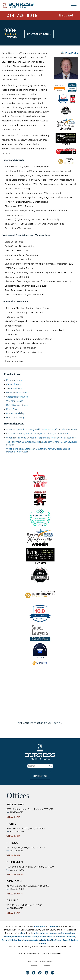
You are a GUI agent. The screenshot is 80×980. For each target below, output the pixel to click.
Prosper (54, 933)
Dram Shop (12, 409)
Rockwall (6, 940)
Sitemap (46, 966)
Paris (43, 926)
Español (66, 15)
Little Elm (46, 940)
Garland (42, 937)
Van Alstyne (35, 940)
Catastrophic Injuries (17, 397)
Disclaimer (35, 966)
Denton (8, 937)
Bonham (27, 937)
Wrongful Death (15, 401)
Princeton (45, 933)
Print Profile (70, 53)
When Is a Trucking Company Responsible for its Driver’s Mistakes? (41, 438)
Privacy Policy (46, 961)
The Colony (56, 940)
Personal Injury (14, 380)
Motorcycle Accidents (17, 393)
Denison (42, 943)
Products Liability (15, 413)
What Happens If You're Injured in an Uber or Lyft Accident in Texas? (42, 429)
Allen (37, 933)
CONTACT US (40, 776)
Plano (23, 933)
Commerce (60, 937)
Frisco (37, 926)
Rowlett (66, 940)
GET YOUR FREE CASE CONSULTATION (40, 723)
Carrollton (70, 933)
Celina (61, 933)
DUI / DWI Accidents (17, 405)
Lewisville (17, 937)
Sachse (74, 940)
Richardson (17, 940)
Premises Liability (15, 418)
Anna (26, 940)
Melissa (50, 937)
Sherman (54, 926)
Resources (32, 961)
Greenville (71, 937)
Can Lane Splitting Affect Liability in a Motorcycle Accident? (37, 434)
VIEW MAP (15, 817)
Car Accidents (13, 384)
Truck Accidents (15, 389)
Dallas (34, 937)
